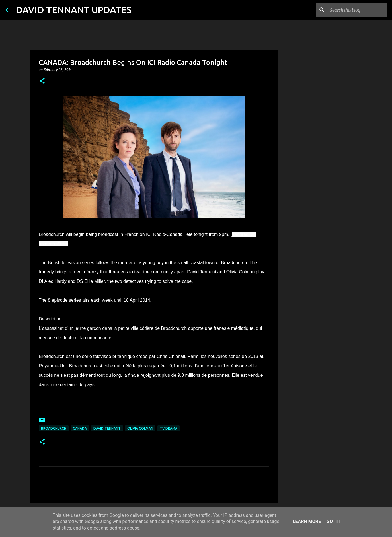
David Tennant (107, 428)
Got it (333, 521)
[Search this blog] (358, 10)
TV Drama (169, 428)
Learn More (307, 521)
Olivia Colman (140, 428)
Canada (80, 428)
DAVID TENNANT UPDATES (74, 10)
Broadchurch (54, 428)
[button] (42, 81)
